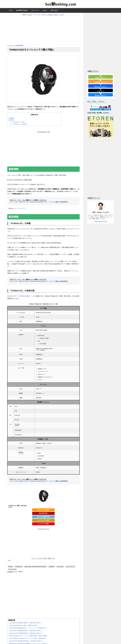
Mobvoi (11, 568)
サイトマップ (35, 10)
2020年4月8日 (20, 46)
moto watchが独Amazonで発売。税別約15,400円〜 (24, 627)
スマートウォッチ (70, 568)
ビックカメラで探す (43, 525)
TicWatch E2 (19, 568)
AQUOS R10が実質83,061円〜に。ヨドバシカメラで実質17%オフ (28, 629)
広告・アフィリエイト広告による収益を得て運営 (43, 15)
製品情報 (11, 121)
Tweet (9, 562)
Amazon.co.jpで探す (43, 511)
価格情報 (11, 119)
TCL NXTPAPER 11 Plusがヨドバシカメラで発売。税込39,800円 (28, 640)
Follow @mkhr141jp (101, 221)
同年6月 (69, 237)
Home (11, 10)
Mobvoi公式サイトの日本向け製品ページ (20, 297)
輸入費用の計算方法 (22, 10)
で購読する (101, 77)
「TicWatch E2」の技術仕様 (19, 125)
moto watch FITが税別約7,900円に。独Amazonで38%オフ (26, 624)
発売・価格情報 (20, 573)
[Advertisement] (43, 30)
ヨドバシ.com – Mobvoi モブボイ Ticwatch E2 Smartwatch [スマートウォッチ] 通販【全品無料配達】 (39, 203)
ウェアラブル (60, 568)
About (45, 10)
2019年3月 (16, 237)
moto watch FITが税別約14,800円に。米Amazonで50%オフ (26, 642)
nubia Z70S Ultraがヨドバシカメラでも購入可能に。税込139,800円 (28, 637)
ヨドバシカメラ (20, 210)
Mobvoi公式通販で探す (43, 518)
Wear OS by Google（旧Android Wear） (36, 568)
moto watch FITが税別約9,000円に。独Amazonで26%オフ (26, 632)
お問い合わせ (54, 10)
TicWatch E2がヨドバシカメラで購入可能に (32, 50)
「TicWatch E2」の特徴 (17, 123)
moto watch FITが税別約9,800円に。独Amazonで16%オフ (26, 634)
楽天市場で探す (43, 514)
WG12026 (52, 568)
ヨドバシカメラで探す (43, 521)
